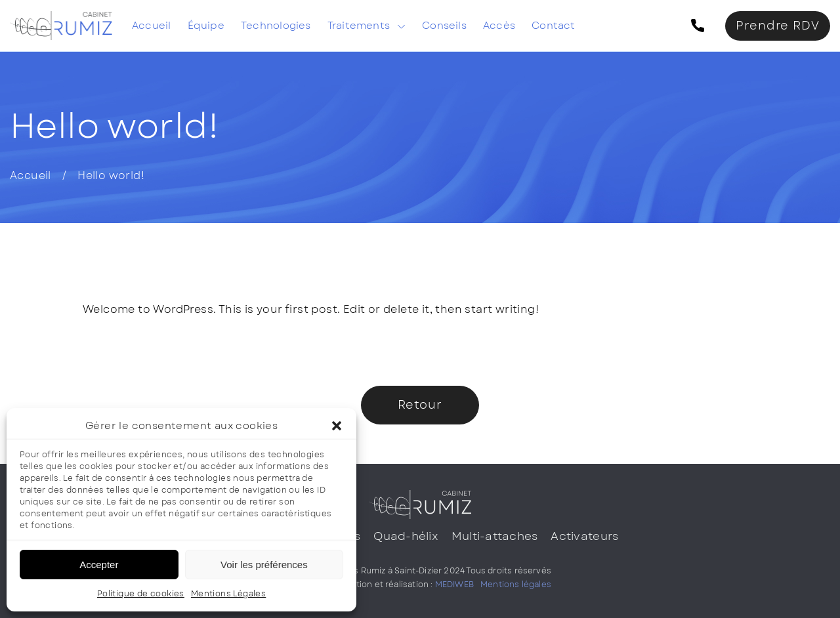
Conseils (444, 26)
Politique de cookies (141, 594)
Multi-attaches (495, 536)
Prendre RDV (778, 26)
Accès (499, 26)
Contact (554, 26)
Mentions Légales (228, 594)
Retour (420, 405)
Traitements (359, 26)
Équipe (206, 26)
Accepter (99, 565)
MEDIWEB (454, 585)
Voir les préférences (264, 565)
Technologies (276, 26)
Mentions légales (516, 585)
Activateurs (584, 536)
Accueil (152, 26)
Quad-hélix (406, 536)
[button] (337, 426)
